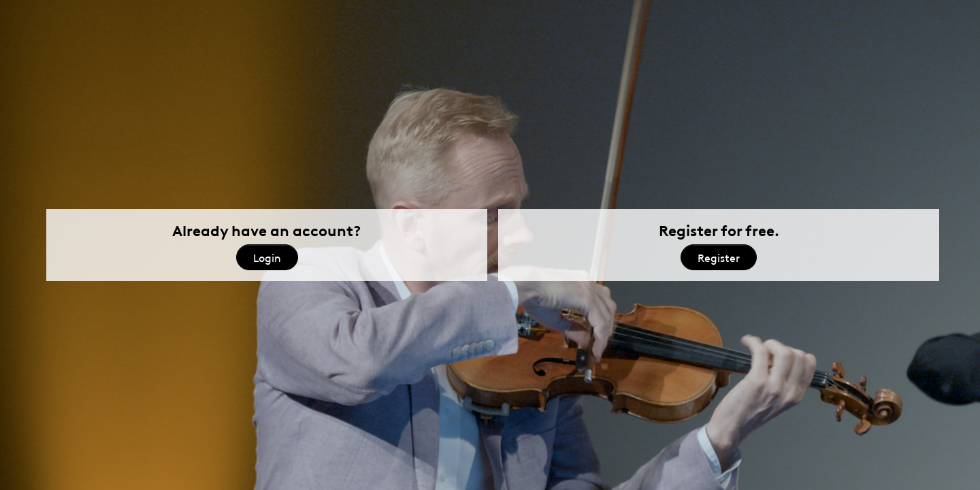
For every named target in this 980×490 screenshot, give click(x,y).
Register (719, 257)
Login (267, 257)
